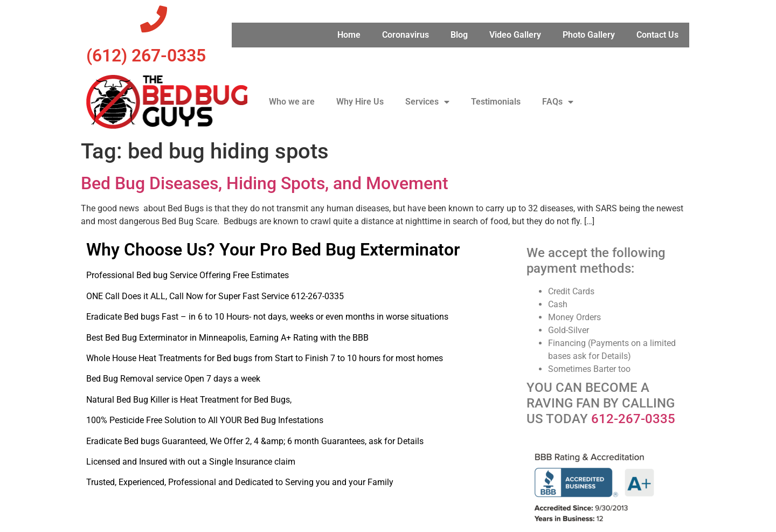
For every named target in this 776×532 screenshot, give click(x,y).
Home (349, 35)
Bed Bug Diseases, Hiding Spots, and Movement (265, 183)
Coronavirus (406, 35)
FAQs (558, 102)
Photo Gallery (589, 35)
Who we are (292, 102)
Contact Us (657, 35)
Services (427, 102)
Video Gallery (515, 35)
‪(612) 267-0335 (146, 56)
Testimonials (496, 102)
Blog (459, 35)
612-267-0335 (633, 419)
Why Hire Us (360, 102)
